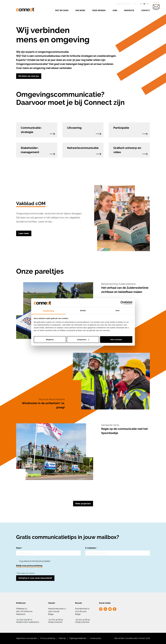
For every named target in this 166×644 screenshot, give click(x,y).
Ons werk (80, 10)
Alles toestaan (116, 340)
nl (144, 4)
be (141, 4)
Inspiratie (129, 10)
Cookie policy (96, 638)
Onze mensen (99, 10)
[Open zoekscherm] (126, 4)
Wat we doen (62, 10)
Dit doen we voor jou (29, 76)
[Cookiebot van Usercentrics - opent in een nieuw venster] (122, 303)
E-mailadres (91, 548)
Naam (19, 548)
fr (148, 4)
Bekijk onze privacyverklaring (29, 566)
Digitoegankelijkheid (78, 638)
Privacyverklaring (48, 638)
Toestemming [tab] (48, 311)
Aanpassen (83, 340)
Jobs (115, 10)
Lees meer (24, 233)
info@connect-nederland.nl (28, 622)
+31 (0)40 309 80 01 (24, 620)
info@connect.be (55, 622)
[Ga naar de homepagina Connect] (25, 10)
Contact (145, 10)
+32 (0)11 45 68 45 (56, 620)
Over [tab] (118, 310)
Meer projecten (83, 504)
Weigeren (50, 340)
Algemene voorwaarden (27, 638)
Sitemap (62, 638)
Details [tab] (83, 310)
